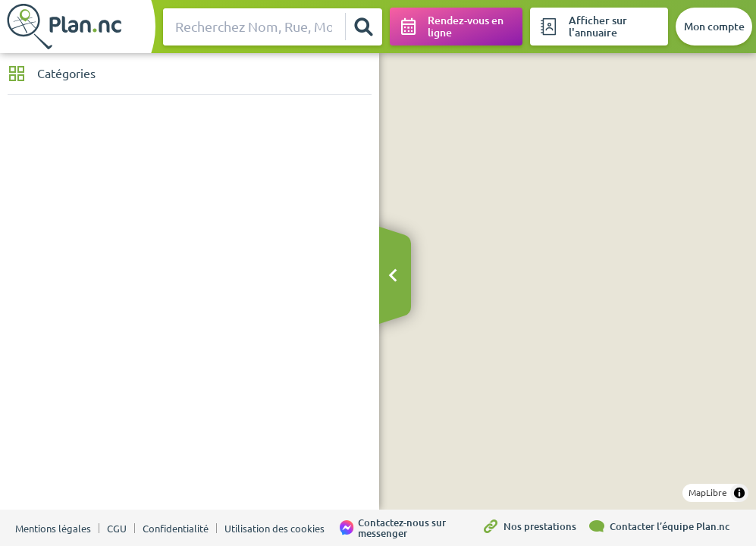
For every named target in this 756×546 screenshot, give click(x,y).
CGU (117, 529)
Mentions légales (53, 529)
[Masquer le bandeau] (393, 276)
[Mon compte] (714, 27)
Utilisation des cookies (274, 529)
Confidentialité (176, 529)
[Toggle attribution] (739, 493)
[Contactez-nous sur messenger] (411, 528)
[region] (568, 281)
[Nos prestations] (535, 528)
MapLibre (708, 493)
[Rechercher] (363, 27)
